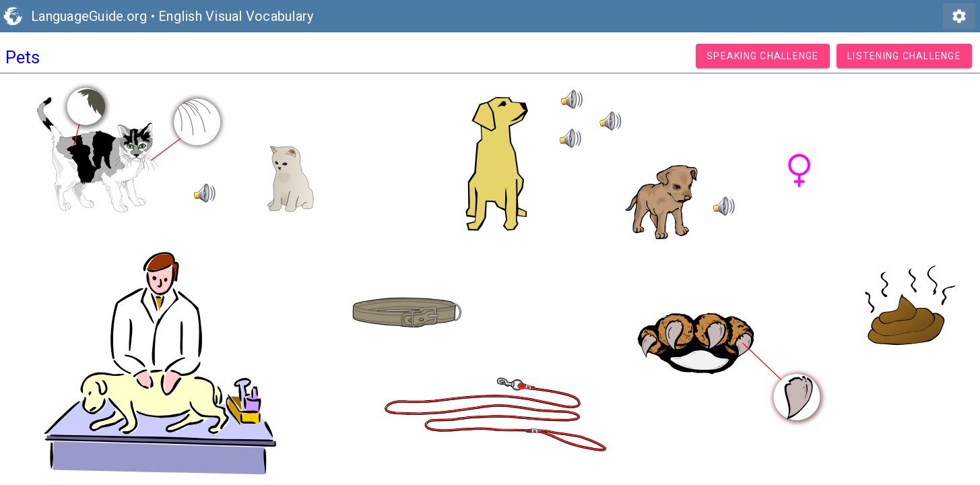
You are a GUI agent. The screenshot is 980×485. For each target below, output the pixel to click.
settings (959, 16)
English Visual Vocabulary (236, 16)
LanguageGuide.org (89, 16)
